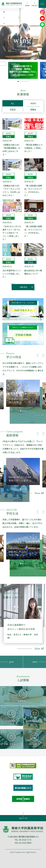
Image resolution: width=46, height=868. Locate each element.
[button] (18, 82)
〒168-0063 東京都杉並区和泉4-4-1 (23, 837)
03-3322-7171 (25, 840)
